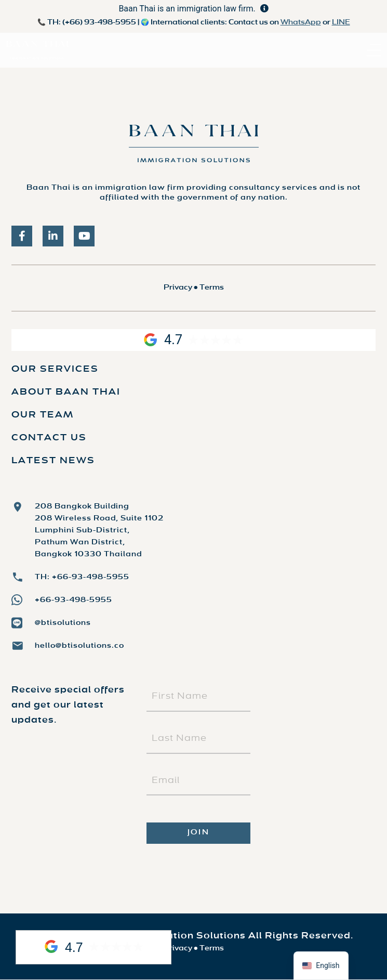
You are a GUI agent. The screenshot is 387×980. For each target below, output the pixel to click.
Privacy (178, 288)
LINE (341, 23)
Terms (212, 288)
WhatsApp (301, 23)
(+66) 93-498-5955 (99, 23)
